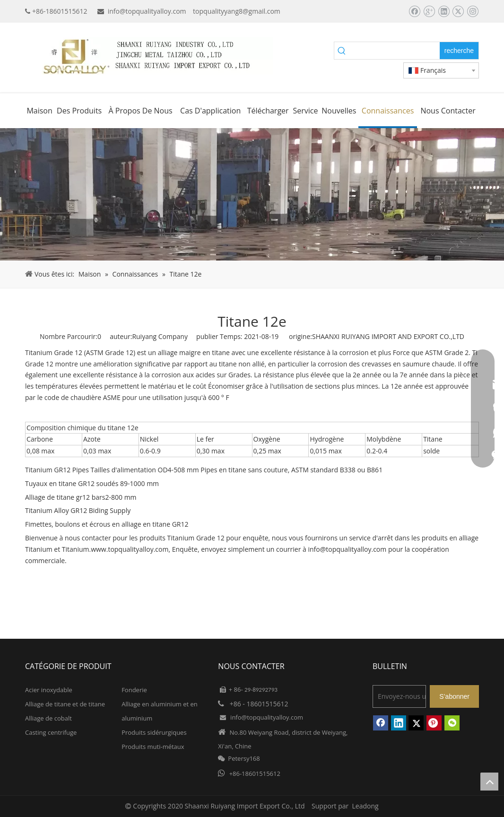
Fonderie (134, 690)
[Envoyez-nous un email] (399, 696)
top (489, 782)
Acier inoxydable (49, 690)
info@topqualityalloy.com (147, 11)
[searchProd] (395, 51)
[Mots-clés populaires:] (459, 51)
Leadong (365, 806)
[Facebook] (414, 11)
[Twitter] (458, 11)
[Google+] (429, 11)
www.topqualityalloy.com (130, 549)
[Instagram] (473, 11)
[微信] (452, 723)
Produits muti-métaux (153, 747)
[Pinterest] (434, 723)
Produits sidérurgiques (154, 732)
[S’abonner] (454, 696)
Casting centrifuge (51, 732)
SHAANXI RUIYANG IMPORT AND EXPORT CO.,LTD (388, 336)
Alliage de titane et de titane (65, 704)
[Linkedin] (444, 11)
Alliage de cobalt (48, 718)
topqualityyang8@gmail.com (237, 11)
